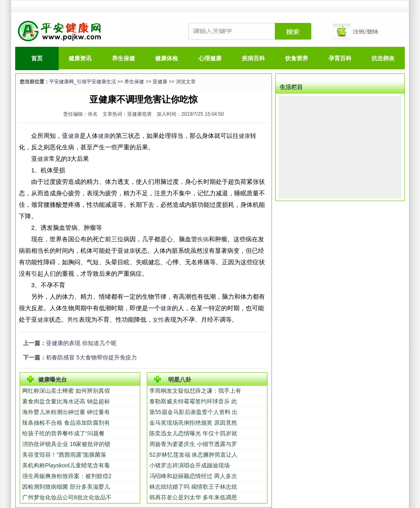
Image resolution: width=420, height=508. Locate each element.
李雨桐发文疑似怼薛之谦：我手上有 (195, 391)
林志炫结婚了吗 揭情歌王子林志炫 (193, 487)
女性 (158, 320)
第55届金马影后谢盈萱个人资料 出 (193, 412)
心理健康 (210, 58)
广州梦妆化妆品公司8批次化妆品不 (67, 497)
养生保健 (123, 58)
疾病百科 (253, 58)
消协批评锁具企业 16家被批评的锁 (66, 444)
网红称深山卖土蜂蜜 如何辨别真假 (66, 391)
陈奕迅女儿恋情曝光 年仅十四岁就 (193, 433)
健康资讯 (80, 58)
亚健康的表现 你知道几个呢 (81, 343)
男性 (73, 320)
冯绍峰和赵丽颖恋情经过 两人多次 (193, 476)
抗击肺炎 (383, 58)
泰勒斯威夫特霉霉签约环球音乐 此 (193, 401)
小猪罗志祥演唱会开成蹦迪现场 (189, 465)
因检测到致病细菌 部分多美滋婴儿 (66, 487)
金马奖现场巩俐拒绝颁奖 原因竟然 (193, 423)
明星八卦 (180, 380)
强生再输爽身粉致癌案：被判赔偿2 (67, 476)
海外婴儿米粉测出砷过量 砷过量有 (66, 412)
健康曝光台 (52, 380)
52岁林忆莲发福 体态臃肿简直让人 (193, 455)
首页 (37, 58)
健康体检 (167, 58)
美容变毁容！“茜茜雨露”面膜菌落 (64, 455)
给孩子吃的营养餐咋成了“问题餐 (63, 433)
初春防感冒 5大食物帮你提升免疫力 (91, 357)
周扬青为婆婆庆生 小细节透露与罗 (193, 444)
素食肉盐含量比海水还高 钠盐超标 (66, 401)
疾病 (203, 239)
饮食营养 (297, 58)
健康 (74, 136)
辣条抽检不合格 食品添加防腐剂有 (66, 423)
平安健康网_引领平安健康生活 (83, 82)
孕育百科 (340, 58)
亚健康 (160, 82)
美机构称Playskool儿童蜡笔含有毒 (66, 465)
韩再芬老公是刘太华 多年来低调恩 (193, 497)
